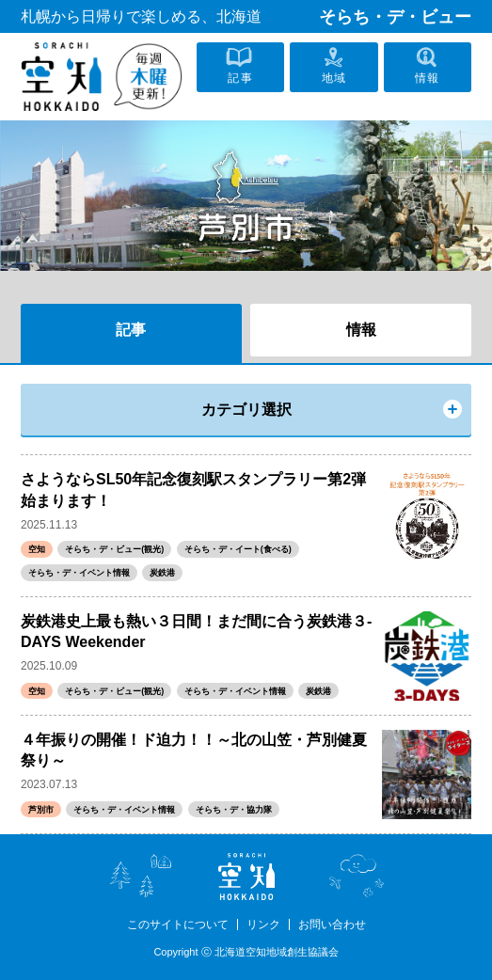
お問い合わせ (332, 925)
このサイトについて (178, 925)
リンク (263, 925)
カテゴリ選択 (246, 410)
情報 (361, 330)
